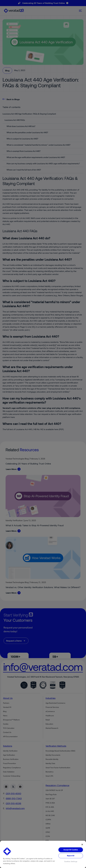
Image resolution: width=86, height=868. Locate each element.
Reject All (71, 856)
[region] (43, 854)
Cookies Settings (71, 862)
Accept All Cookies (71, 850)
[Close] (82, 845)
